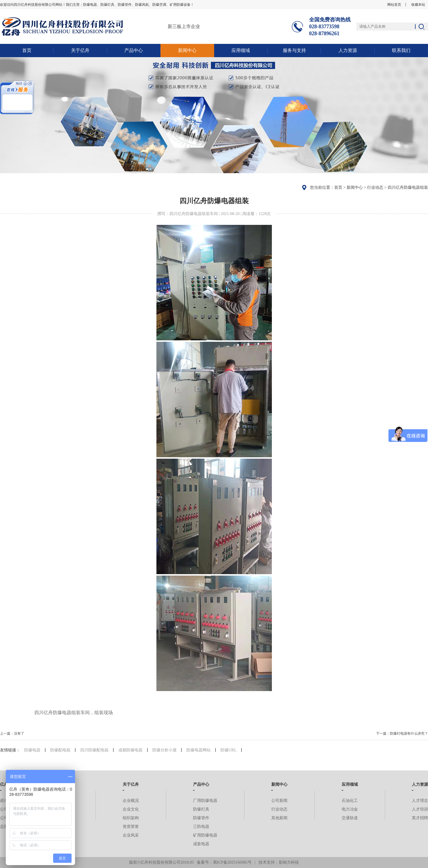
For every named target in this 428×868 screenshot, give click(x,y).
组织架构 (131, 818)
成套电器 (201, 844)
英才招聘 (420, 818)
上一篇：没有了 (12, 733)
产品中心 (134, 50)
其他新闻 (279, 818)
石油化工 (350, 801)
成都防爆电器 (130, 750)
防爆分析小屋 (165, 750)
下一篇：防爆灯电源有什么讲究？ (402, 733)
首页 (27, 50)
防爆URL (229, 750)
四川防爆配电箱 (94, 750)
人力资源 (348, 50)
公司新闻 (279, 801)
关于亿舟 (80, 50)
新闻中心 (187, 50)
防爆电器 (32, 750)
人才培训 (420, 809)
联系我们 (401, 50)
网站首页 (394, 5)
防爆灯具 (201, 809)
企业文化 (131, 809)
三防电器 (201, 827)
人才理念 (420, 801)
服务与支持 (294, 50)
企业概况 (131, 801)
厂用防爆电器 (205, 801)
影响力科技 (289, 862)
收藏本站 (418, 5)
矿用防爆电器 (205, 835)
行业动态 (375, 187)
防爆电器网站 (199, 750)
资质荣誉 (131, 827)
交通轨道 (350, 818)
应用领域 (241, 50)
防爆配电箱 (60, 750)
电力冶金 (350, 809)
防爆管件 (201, 818)
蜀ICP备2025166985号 (232, 862)
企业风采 (131, 835)
